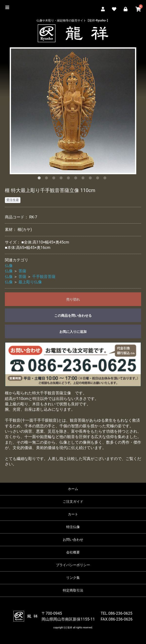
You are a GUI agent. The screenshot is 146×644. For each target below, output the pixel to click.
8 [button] (91, 179)
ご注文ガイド (73, 501)
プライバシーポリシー (73, 565)
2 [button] (47, 179)
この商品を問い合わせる (73, 316)
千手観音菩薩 (44, 277)
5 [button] (69, 179)
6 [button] (77, 179)
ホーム (73, 489)
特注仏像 (73, 527)
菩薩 (22, 271)
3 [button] (55, 179)
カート (73, 514)
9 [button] (99, 179)
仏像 (9, 266)
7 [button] (84, 179)
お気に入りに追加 (73, 332)
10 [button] (106, 179)
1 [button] (40, 179)
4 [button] (62, 179)
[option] (73, 111)
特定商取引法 (73, 590)
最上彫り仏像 (30, 282)
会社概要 (73, 552)
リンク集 (73, 578)
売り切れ (73, 299)
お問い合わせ (73, 540)
